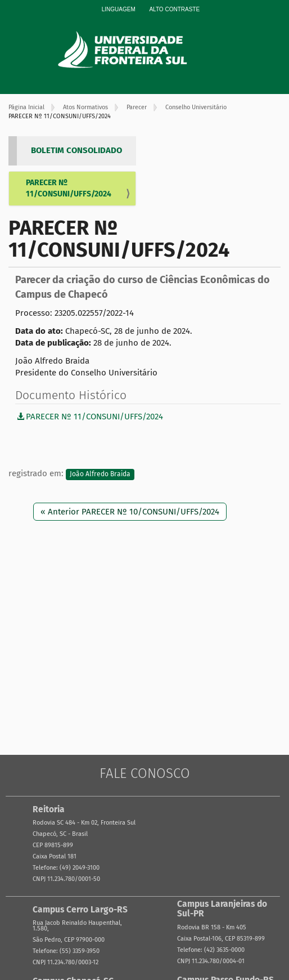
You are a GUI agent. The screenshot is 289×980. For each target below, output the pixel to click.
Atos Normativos (85, 107)
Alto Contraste (174, 9)
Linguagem (119, 9)
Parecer (137, 107)
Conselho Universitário (196, 107)
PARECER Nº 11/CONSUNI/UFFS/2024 (69, 188)
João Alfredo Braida (100, 474)
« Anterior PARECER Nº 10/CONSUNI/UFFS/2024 (130, 512)
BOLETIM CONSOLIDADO (76, 150)
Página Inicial (26, 107)
